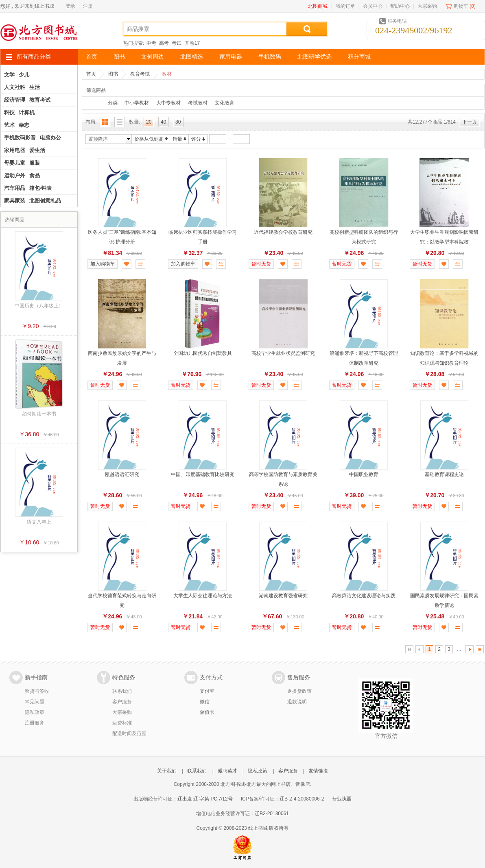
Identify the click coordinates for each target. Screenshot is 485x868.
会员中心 (373, 6)
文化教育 (225, 103)
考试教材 (198, 103)
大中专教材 (168, 103)
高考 (164, 43)
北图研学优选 (315, 57)
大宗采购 (427, 6)
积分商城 (359, 57)
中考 (151, 43)
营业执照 (342, 799)
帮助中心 (400, 6)
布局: (91, 122)
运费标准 (122, 723)
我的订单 (345, 6)
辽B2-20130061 (272, 814)
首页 (92, 57)
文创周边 (153, 57)
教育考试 (140, 74)
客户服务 (122, 702)
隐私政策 (35, 712)
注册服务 (35, 723)
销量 (177, 139)
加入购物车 (103, 264)
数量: (134, 122)
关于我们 (167, 771)
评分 (196, 139)
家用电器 (231, 57)
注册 (88, 6)
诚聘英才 (227, 771)
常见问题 (35, 702)
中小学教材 (137, 103)
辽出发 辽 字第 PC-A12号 (205, 799)
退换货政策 (299, 691)
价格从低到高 (149, 139)
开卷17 (192, 43)
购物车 (461, 6)
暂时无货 (261, 264)
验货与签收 (37, 691)
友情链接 (318, 771)
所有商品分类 (34, 57)
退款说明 (297, 702)
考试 (177, 43)
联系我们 (122, 691)
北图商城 (318, 6)
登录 (70, 6)
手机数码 (270, 57)
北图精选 (192, 57)
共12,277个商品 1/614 (432, 122)
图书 (119, 57)
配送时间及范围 (129, 733)
